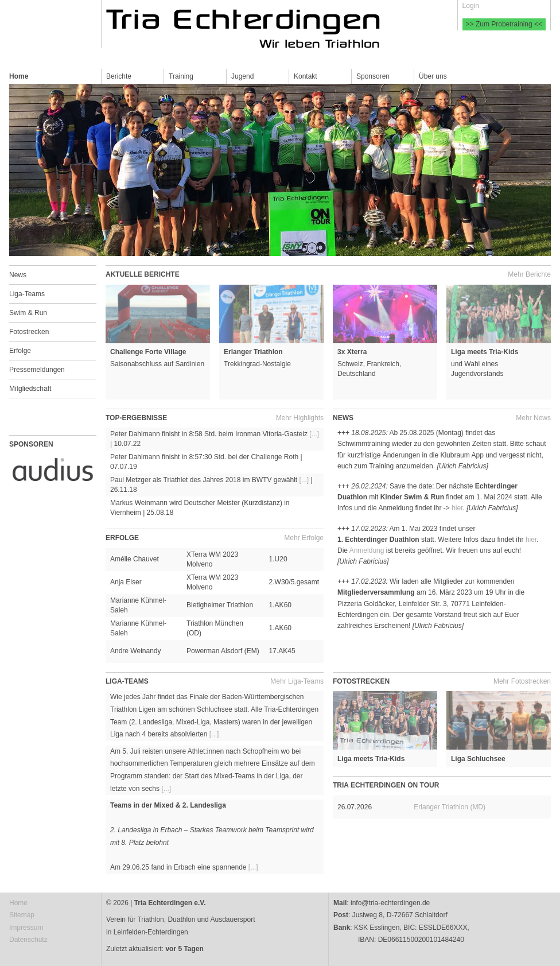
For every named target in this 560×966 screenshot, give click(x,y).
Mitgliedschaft (30, 389)
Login (471, 6)
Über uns (433, 76)
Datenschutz (28, 940)
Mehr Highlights (300, 418)
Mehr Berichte (529, 274)
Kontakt (306, 76)
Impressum (26, 928)
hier (457, 508)
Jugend (242, 76)
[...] (314, 434)
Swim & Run (28, 313)
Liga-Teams (27, 294)
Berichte (119, 76)
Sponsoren (373, 76)
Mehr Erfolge (304, 538)
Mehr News (533, 418)
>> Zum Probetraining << (504, 24)
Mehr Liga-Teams (297, 681)
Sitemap (22, 915)
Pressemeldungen (37, 370)
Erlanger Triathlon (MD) (450, 807)
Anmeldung (367, 550)
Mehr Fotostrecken (522, 681)
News (18, 275)
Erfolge (20, 351)
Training (181, 76)
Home (19, 76)
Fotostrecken (29, 332)
